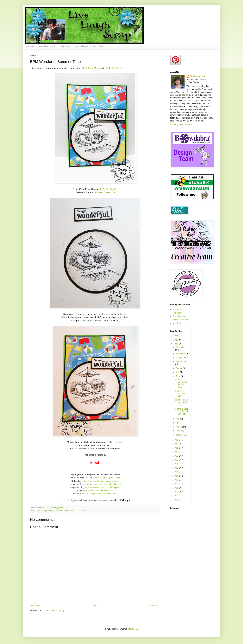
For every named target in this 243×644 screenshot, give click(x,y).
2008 (176, 500)
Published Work (47, 46)
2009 (176, 496)
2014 (176, 476)
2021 (176, 448)
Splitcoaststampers (182, 320)
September (181, 362)
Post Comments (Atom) (53, 611)
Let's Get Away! (108, 189)
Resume (65, 46)
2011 (176, 488)
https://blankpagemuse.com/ (108, 478)
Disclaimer (99, 46)
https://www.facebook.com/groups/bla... (101, 481)
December (180, 347)
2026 (176, 336)
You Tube (177, 323)
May (178, 419)
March (179, 427)
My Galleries (81, 46)
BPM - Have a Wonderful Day (182, 402)
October (180, 358)
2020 (176, 452)
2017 (176, 464)
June (178, 376)
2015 (176, 472)
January (180, 435)
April (178, 423)
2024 (176, 344)
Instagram (177, 309)
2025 (176, 340)
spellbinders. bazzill (78, 511)
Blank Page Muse (91, 68)
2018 (176, 460)
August (179, 368)
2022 (176, 444)
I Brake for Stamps (114, 68)
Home (31, 46)
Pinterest (177, 313)
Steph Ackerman (198, 76)
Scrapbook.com (180, 316)
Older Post (154, 606)
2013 (176, 480)
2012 (176, 484)
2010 (176, 492)
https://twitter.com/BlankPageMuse (98, 490)
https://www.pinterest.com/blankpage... (99, 494)
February (180, 431)
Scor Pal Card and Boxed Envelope (182, 411)
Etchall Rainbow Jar (181, 394)
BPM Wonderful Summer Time (181, 383)
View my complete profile (182, 125)
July (178, 372)
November (181, 354)
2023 (176, 440)
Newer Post (36, 606)
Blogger (134, 629)
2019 (176, 456)
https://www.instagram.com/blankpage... (103, 484)
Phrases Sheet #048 (105, 192)
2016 (176, 468)
